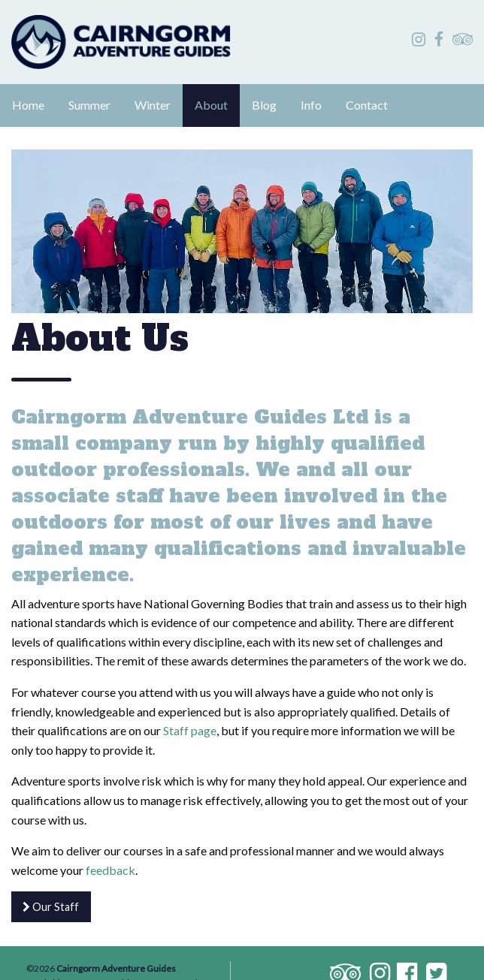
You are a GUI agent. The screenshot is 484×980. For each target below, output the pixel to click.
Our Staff (51, 907)
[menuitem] (28, 106)
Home (28, 105)
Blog (264, 105)
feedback (110, 870)
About (211, 105)
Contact (367, 105)
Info (311, 105)
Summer (89, 105)
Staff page (190, 730)
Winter (153, 105)
